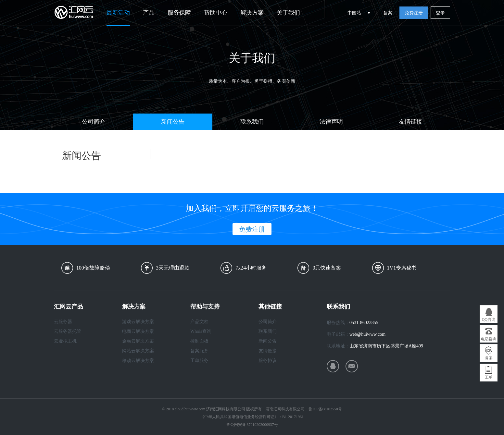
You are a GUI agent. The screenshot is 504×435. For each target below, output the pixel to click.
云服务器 (63, 322)
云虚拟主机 (65, 341)
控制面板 (199, 341)
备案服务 (199, 351)
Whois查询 (201, 331)
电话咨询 (489, 339)
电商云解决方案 (138, 331)
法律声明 (331, 122)
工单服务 (199, 361)
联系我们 (252, 122)
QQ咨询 (489, 320)
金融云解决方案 (138, 341)
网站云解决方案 (138, 351)
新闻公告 (173, 122)
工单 (489, 377)
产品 (149, 13)
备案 (388, 13)
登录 (440, 13)
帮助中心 (216, 13)
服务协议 (268, 361)
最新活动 (118, 13)
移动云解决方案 (138, 361)
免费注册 (414, 13)
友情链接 (410, 122)
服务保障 (179, 13)
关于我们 (288, 13)
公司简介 (94, 122)
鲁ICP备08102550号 (325, 409)
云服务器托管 (68, 331)
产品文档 (199, 322)
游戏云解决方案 (138, 322)
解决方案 (252, 13)
